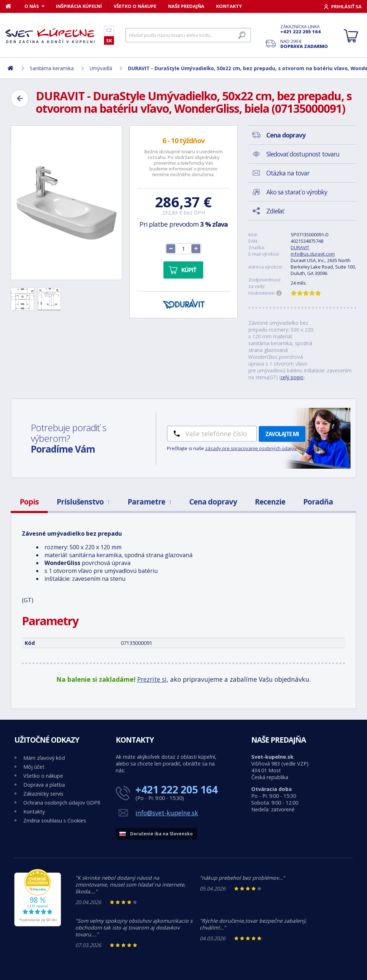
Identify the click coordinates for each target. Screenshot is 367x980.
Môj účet (34, 767)
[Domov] (12, 6)
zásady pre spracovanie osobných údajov (251, 448)
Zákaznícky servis (43, 794)
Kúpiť (189, 270)
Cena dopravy (213, 502)
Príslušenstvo (83, 502)
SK (109, 40)
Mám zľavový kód (44, 758)
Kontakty (229, 6)
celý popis (292, 377)
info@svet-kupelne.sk (167, 813)
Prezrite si (152, 679)
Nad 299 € (304, 44)
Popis (29, 502)
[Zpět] (20, 98)
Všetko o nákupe (135, 6)
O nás (32, 6)
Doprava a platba (44, 785)
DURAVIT (300, 247)
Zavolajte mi (282, 434)
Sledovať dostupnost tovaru (303, 154)
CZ (109, 30)
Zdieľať (275, 211)
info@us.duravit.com (313, 254)
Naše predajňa (186, 6)
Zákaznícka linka (304, 29)
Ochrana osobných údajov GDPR (62, 803)
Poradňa (318, 502)
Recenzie (270, 502)
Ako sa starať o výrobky (297, 192)
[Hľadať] (188, 35)
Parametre (149, 502)
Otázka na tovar (288, 173)
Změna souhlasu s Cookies (55, 820)
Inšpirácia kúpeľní (79, 6)
